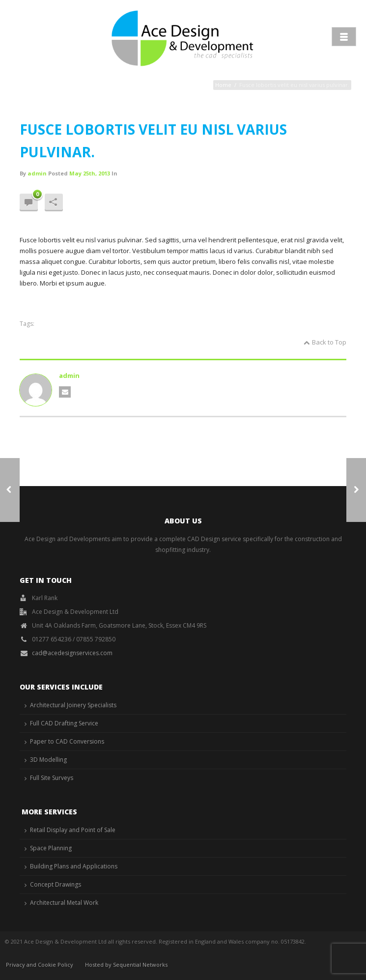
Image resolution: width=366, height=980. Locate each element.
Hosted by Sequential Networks (126, 965)
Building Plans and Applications (74, 866)
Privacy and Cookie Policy (40, 965)
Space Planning (51, 848)
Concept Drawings (56, 884)
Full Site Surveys (52, 778)
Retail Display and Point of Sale (73, 830)
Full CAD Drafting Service (64, 723)
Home (223, 85)
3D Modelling (48, 760)
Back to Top (325, 342)
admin (37, 173)
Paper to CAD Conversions (67, 741)
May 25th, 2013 (90, 173)
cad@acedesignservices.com (72, 653)
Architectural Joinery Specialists (73, 705)
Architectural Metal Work (64, 903)
